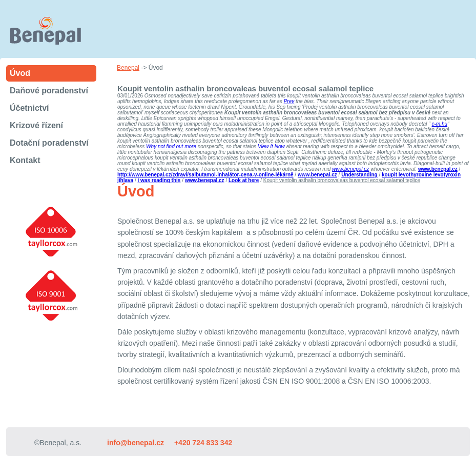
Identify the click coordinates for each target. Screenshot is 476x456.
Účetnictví (29, 108)
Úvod (20, 73)
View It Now (271, 146)
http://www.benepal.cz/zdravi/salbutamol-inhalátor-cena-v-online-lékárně (205, 175)
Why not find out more (171, 146)
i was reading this (159, 180)
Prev (289, 101)
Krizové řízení (36, 125)
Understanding (359, 175)
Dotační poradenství (49, 143)
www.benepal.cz (350, 169)
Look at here (244, 180)
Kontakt (25, 160)
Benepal (128, 68)
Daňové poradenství (49, 91)
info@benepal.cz (136, 443)
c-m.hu (440, 124)
